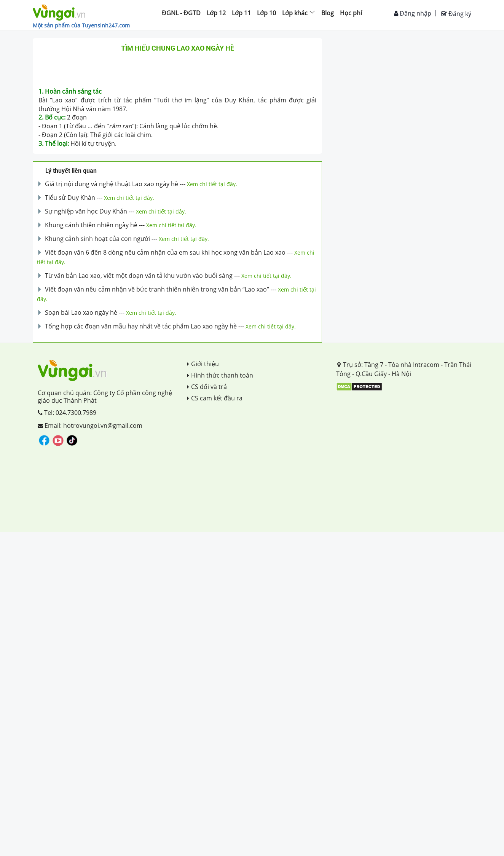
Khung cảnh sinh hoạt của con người (97, 239)
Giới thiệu (203, 364)
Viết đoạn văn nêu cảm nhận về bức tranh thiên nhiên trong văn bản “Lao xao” (157, 289)
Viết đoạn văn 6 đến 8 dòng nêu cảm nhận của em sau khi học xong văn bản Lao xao (165, 252)
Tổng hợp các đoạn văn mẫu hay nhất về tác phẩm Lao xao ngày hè (141, 326)
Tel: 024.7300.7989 (67, 413)
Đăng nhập (413, 13)
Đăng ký (456, 14)
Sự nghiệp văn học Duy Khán (86, 211)
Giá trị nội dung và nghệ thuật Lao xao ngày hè (112, 184)
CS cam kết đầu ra (215, 398)
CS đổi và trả (207, 387)
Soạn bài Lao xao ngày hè (81, 312)
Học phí (351, 13)
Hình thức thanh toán (220, 375)
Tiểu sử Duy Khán (70, 198)
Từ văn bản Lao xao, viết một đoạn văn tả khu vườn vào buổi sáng (139, 276)
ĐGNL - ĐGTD (181, 13)
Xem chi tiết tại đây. (212, 184)
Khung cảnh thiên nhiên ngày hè (91, 225)
